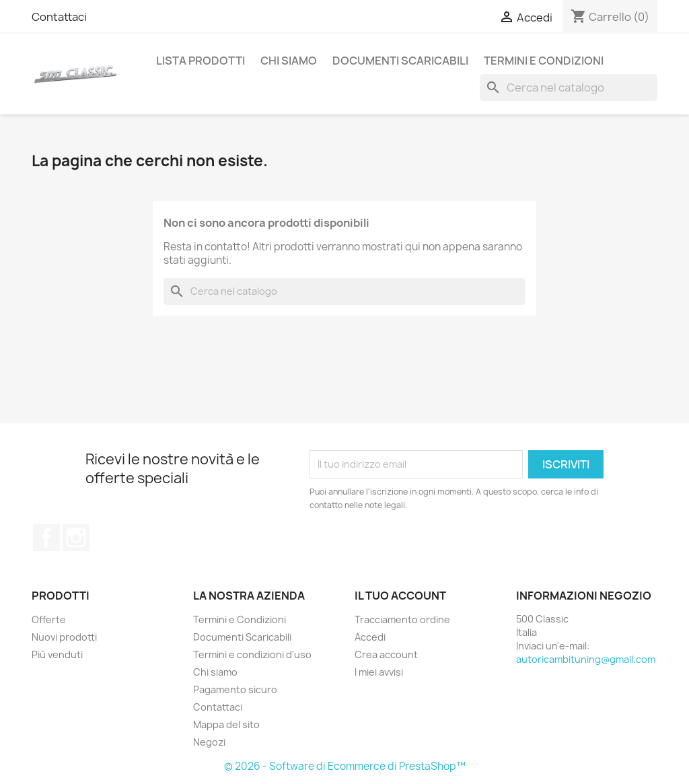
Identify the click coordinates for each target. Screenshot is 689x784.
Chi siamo (289, 61)
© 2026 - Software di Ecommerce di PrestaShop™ (345, 766)
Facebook (46, 538)
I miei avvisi (379, 672)
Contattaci (59, 17)
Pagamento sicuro (235, 689)
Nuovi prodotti (64, 637)
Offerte (49, 619)
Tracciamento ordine (402, 619)
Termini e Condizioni (544, 61)
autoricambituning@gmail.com (586, 659)
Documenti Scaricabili (400, 61)
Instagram (76, 538)
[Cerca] (569, 87)
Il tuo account (400, 596)
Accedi (370, 637)
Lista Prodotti (201, 61)
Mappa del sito (226, 724)
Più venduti (57, 654)
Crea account (386, 654)
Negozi (209, 742)
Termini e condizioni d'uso (252, 654)
